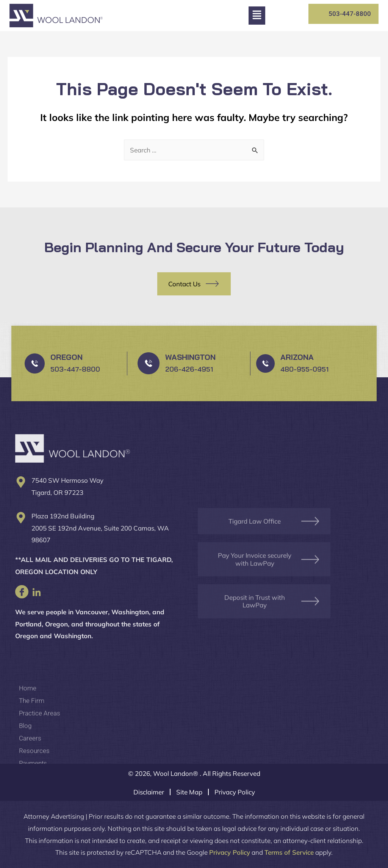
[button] (257, 16)
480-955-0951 (304, 369)
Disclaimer (149, 792)
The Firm (32, 755)
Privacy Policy (235, 792)
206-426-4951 (189, 369)
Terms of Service (289, 852)
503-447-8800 (75, 369)
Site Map (189, 792)
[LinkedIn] (37, 592)
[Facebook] (22, 592)
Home (28, 743)
